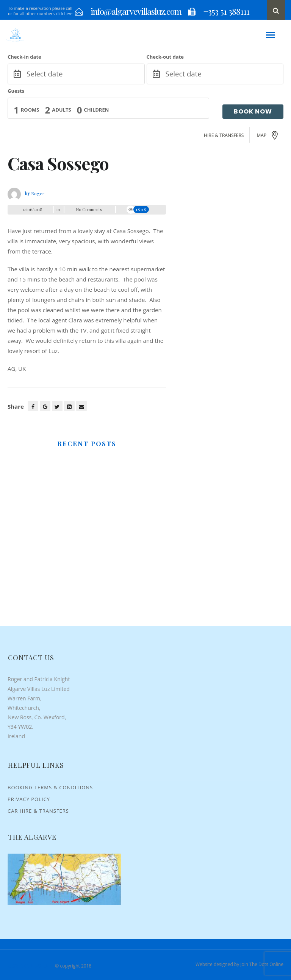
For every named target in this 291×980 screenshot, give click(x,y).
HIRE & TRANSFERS (224, 135)
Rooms (30, 110)
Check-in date (24, 57)
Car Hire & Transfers (38, 811)
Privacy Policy (29, 799)
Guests (16, 91)
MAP (268, 135)
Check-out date (165, 57)
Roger (38, 193)
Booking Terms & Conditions (50, 787)
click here (64, 14)
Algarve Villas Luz (28, 966)
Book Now (253, 111)
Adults (61, 110)
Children (96, 110)
